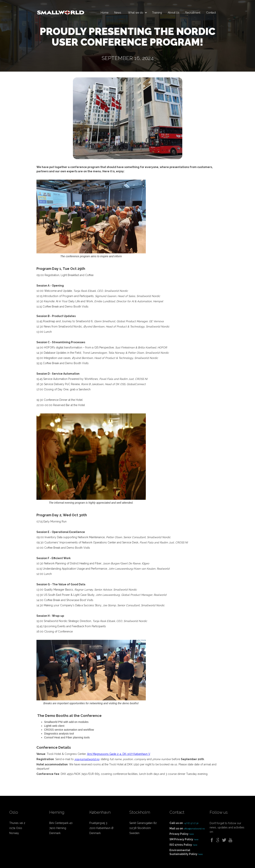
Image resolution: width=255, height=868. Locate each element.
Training (157, 13)
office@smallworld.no (194, 829)
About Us (174, 13)
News (118, 13)
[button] (137, 13)
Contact (211, 13)
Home (105, 13)
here (191, 834)
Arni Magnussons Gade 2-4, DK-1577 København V (119, 754)
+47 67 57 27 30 (191, 823)
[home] (61, 11)
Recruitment (193, 13)
